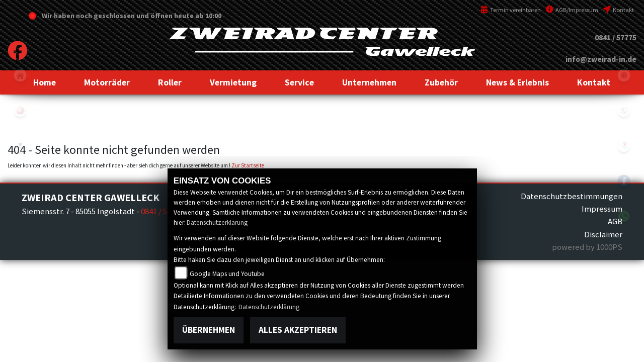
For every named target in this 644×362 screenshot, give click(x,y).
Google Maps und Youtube (227, 274)
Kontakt (619, 10)
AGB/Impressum (572, 10)
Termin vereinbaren (511, 10)
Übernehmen (209, 330)
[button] (107, 82)
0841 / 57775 (616, 37)
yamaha (20, 111)
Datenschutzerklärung (217, 222)
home (20, 75)
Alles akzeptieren (298, 330)
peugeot (20, 146)
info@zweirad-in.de (601, 59)
